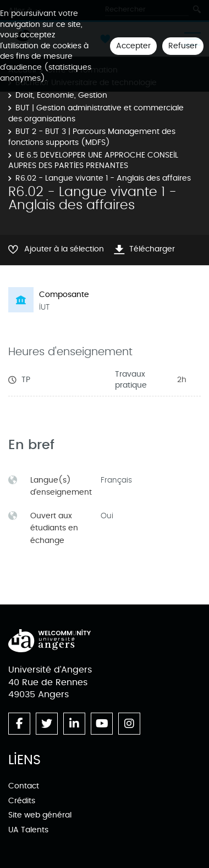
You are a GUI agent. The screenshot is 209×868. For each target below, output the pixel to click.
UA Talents (28, 830)
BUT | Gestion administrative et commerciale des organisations (96, 113)
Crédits (22, 801)
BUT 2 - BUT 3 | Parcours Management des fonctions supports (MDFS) (92, 137)
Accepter (133, 46)
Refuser (183, 46)
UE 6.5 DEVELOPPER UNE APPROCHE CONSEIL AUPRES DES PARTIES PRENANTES (93, 161)
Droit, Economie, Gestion (61, 95)
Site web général (40, 815)
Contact (24, 786)
